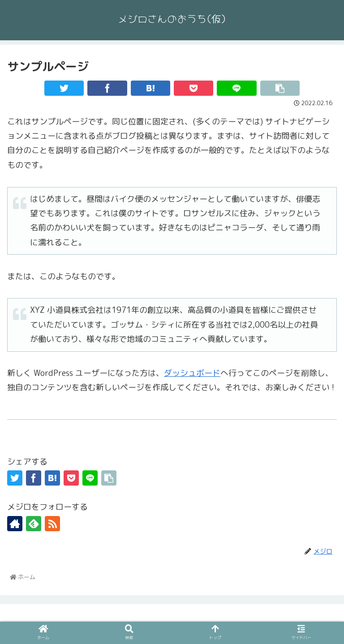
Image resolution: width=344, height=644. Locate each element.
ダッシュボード (192, 373)
